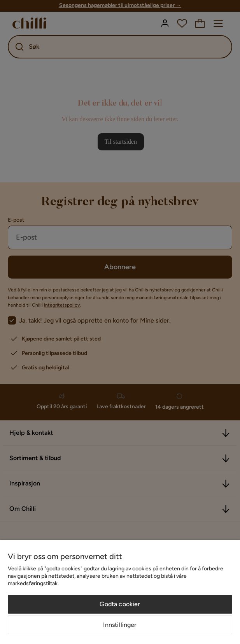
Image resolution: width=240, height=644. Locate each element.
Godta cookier (120, 604)
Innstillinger (120, 625)
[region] (120, 592)
